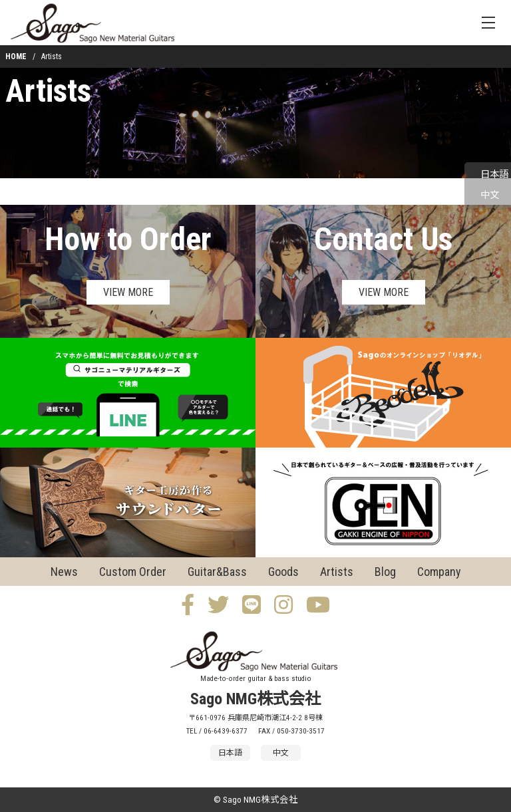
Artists (48, 91)
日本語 (494, 175)
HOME (16, 57)
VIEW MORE (128, 292)
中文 (490, 195)
